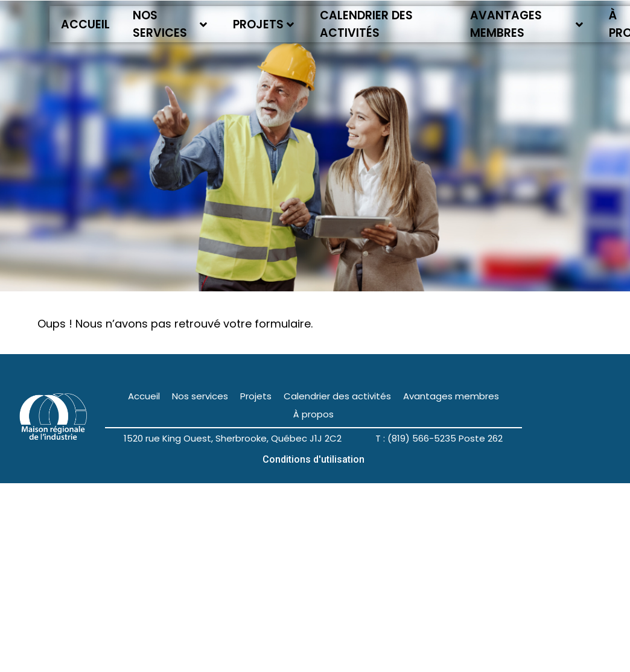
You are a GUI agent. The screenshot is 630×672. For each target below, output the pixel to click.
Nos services (170, 24)
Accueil (85, 24)
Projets (263, 24)
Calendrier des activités (366, 24)
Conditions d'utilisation (313, 459)
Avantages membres (527, 24)
